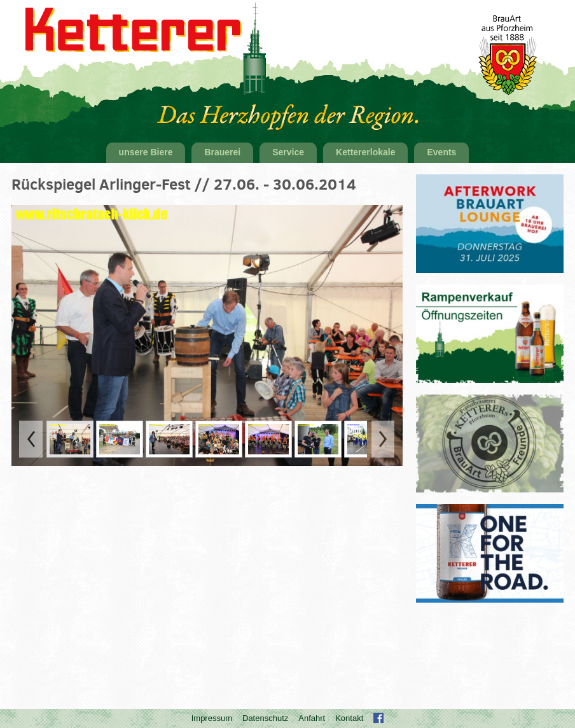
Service (288, 152)
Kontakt (349, 718)
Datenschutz (265, 718)
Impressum (212, 718)
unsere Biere (146, 152)
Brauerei (222, 152)
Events (441, 152)
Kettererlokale (365, 152)
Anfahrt (312, 718)
